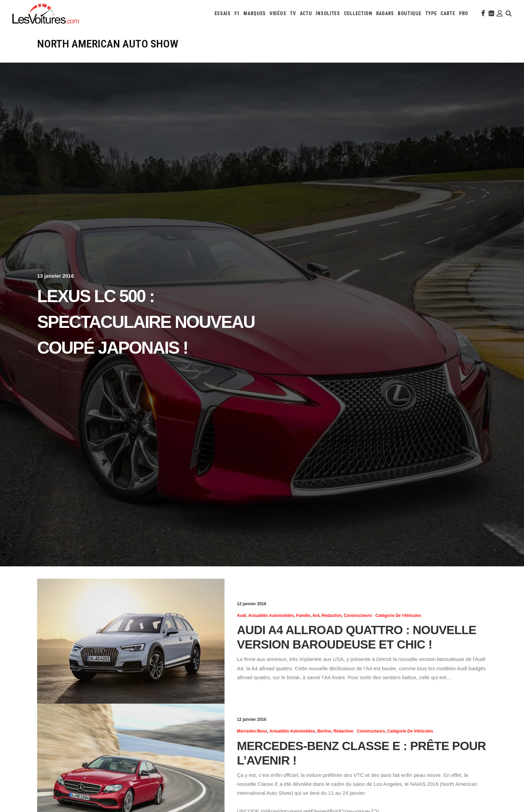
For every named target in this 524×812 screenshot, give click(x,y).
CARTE (448, 13)
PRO (464, 13)
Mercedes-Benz (252, 731)
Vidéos (278, 13)
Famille (303, 616)
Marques (255, 13)
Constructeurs (358, 616)
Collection (358, 13)
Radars (385, 13)
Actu (306, 13)
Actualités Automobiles (271, 616)
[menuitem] (223, 13)
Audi (242, 616)
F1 (237, 13)
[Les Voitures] (46, 13)
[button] (482, 13)
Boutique (410, 13)
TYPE (431, 13)
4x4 (316, 616)
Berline (324, 731)
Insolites (328, 13)
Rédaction (331, 616)
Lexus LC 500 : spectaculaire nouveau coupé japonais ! (146, 322)
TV (293, 13)
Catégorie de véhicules (398, 616)
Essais (223, 13)
